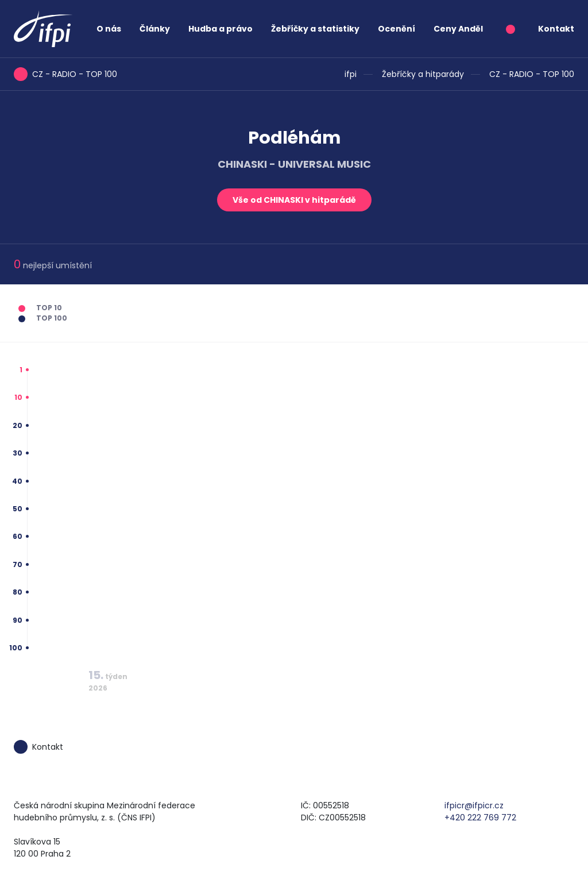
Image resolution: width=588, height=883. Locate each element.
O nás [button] (109, 29)
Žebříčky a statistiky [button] (315, 29)
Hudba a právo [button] (220, 29)
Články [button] (155, 29)
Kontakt (556, 29)
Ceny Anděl (458, 29)
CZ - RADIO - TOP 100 (532, 74)
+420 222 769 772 (480, 818)
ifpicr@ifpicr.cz (474, 805)
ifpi (351, 74)
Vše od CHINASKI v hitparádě (294, 200)
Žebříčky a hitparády (423, 74)
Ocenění (396, 29)
